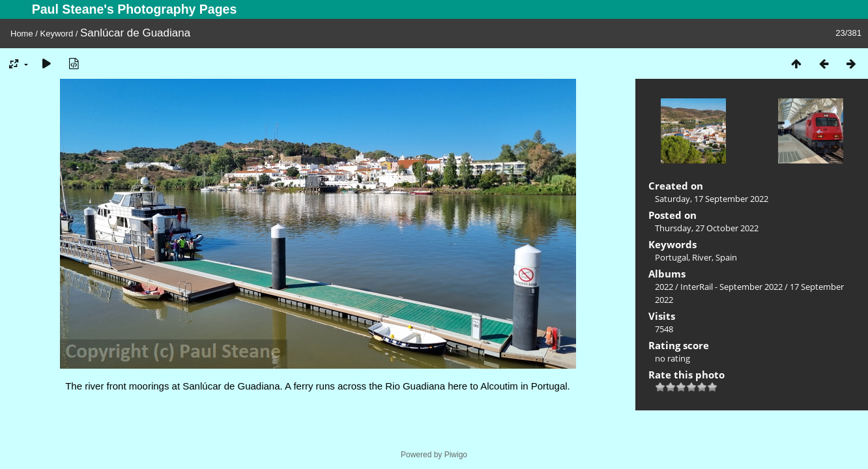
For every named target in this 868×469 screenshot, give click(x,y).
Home (22, 34)
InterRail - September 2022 (731, 287)
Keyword (57, 34)
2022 (664, 287)
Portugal (672, 257)
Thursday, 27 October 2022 (707, 228)
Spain (726, 257)
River (702, 257)
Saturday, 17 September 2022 (712, 199)
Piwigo (456, 455)
